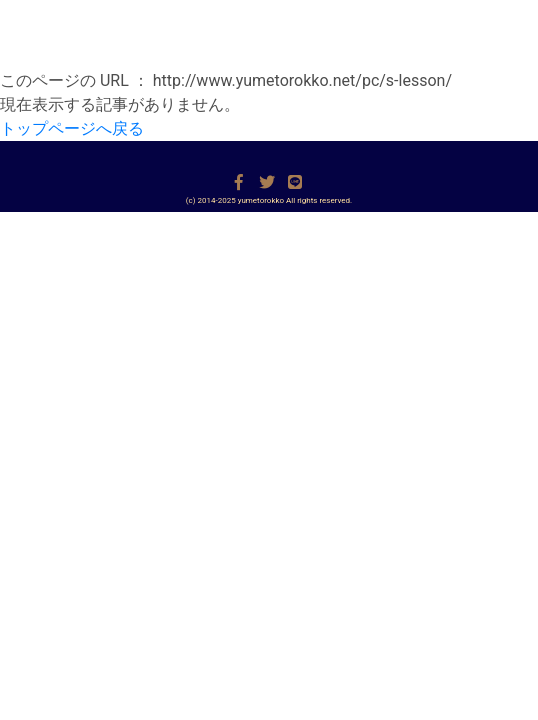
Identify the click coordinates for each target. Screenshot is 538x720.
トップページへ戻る (72, 128)
